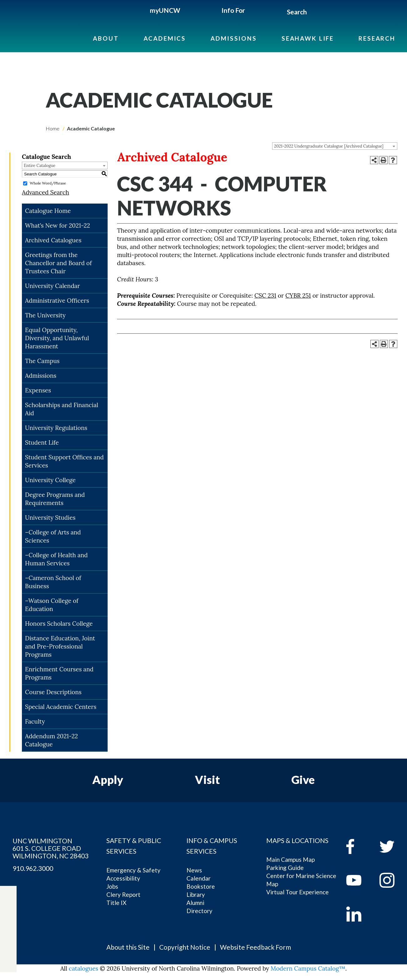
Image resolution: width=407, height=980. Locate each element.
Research (377, 38)
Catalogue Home (48, 211)
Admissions (234, 38)
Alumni (195, 903)
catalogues (84, 968)
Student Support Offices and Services (64, 461)
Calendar (198, 878)
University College (50, 480)
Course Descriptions (53, 692)
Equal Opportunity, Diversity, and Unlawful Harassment (57, 338)
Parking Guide (285, 868)
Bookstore (201, 886)
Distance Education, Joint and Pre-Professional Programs (60, 646)
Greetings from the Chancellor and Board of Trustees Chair (58, 263)
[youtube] (358, 880)
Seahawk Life (308, 38)
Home (53, 128)
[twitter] (8, 915)
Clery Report (123, 894)
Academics (165, 38)
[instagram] (8, 944)
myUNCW (165, 10)
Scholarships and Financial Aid (62, 409)
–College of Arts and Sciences (53, 536)
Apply (108, 780)
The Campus (42, 361)
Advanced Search (46, 192)
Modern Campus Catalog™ (308, 968)
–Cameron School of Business (53, 582)
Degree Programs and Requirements (55, 499)
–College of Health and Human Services (56, 559)
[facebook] (358, 846)
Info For (233, 10)
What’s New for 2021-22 (58, 225)
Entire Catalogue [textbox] (40, 166)
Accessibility (123, 878)
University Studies (50, 518)
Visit (207, 780)
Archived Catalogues (53, 240)
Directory (199, 911)
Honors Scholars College (59, 624)
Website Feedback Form (255, 947)
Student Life (42, 442)
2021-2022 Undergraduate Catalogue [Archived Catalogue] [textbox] (329, 146)
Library (196, 894)
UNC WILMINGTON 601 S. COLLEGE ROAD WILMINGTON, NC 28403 (51, 848)
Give (303, 780)
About (106, 38)
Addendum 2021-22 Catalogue (51, 740)
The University (45, 315)
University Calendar (53, 286)
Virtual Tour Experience (298, 892)
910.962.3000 (33, 868)
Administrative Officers (57, 301)
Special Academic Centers (61, 707)
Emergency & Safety (133, 870)
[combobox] (335, 146)
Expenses (38, 390)
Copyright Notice (185, 947)
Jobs (112, 886)
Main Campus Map (290, 859)
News (194, 870)
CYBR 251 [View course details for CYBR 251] (298, 296)
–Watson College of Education (52, 605)
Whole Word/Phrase (48, 183)
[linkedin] (358, 914)
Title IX (116, 903)
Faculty (35, 721)
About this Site (128, 947)
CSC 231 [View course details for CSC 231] (265, 296)
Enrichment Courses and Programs (59, 673)
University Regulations (56, 428)
